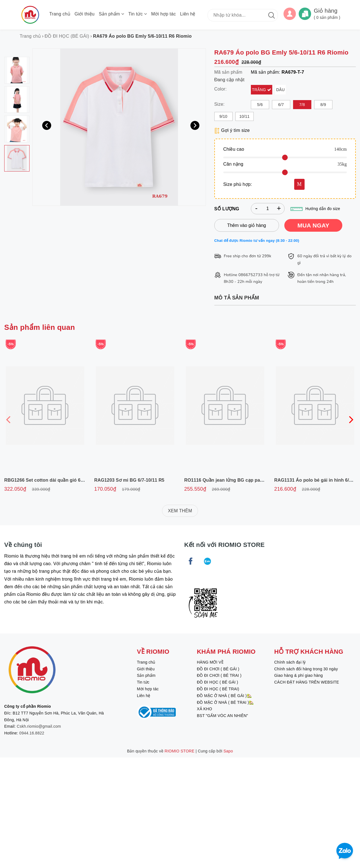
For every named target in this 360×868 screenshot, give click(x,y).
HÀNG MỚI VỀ (210, 662)
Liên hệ (188, 14)
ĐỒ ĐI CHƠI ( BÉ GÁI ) (218, 669)
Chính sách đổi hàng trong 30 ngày (306, 669)
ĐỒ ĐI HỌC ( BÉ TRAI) (218, 689)
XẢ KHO (204, 709)
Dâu (280, 90)
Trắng (260, 90)
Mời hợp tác (164, 14)
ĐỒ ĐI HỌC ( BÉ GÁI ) (218, 682)
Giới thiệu (85, 14)
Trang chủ (60, 14)
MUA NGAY (313, 225)
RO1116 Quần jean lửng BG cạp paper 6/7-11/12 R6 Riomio (248, 480)
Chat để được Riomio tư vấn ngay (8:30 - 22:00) (257, 241)
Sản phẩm (111, 14)
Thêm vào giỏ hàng (247, 225)
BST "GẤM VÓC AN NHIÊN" (222, 716)
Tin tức (138, 14)
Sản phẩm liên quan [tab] (40, 327)
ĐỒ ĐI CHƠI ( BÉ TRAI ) (219, 675)
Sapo (228, 751)
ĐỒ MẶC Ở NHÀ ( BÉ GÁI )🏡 (224, 696)
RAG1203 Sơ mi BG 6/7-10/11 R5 (129, 480)
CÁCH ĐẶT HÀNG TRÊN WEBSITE (307, 682)
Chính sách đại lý (290, 662)
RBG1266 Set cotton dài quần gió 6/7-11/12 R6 (54, 480)
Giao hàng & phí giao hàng (299, 675)
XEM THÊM (180, 511)
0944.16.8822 (32, 733)
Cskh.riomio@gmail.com (39, 726)
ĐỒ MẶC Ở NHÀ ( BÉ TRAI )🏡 (225, 702)
